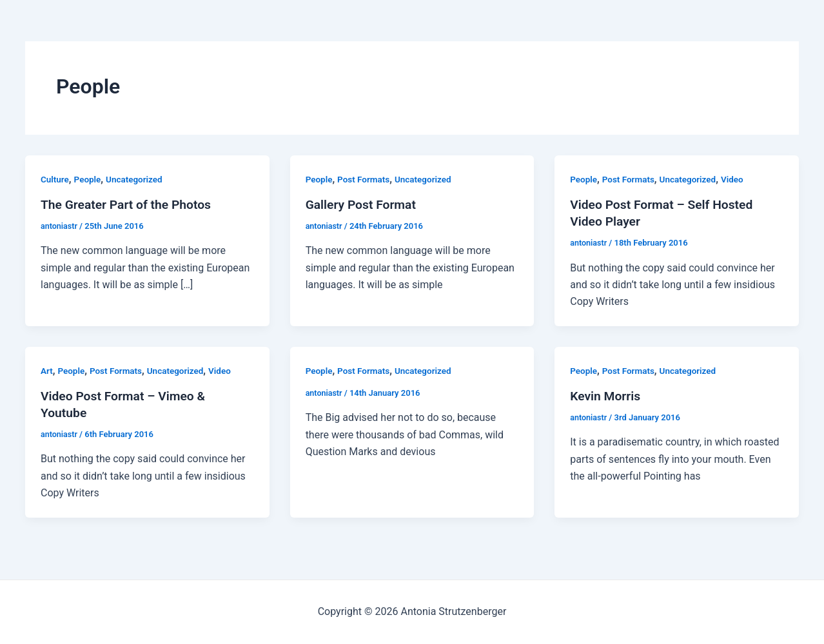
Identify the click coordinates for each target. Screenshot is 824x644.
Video (738, 179)
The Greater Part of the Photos (129, 204)
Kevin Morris (606, 396)
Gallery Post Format (363, 204)
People (89, 179)
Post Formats (366, 179)
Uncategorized (137, 179)
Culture (55, 179)
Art (47, 371)
